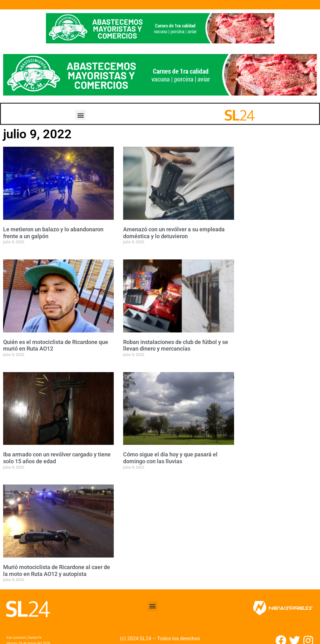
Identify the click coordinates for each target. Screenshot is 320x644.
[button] (80, 115)
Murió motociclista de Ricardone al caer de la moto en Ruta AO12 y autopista (57, 570)
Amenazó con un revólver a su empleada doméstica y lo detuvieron (174, 233)
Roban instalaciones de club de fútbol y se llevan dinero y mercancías (176, 345)
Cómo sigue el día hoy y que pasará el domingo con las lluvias (170, 458)
